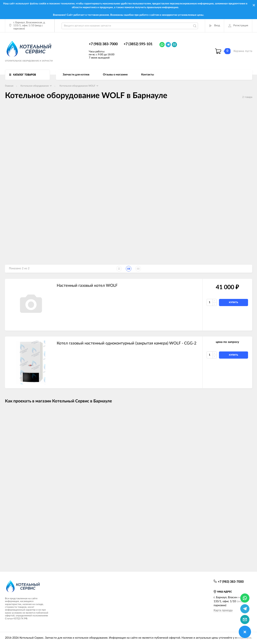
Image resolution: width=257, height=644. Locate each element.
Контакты (148, 75)
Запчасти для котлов (76, 75)
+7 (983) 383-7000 (103, 44)
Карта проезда (223, 610)
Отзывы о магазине (115, 75)
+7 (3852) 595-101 (138, 44)
